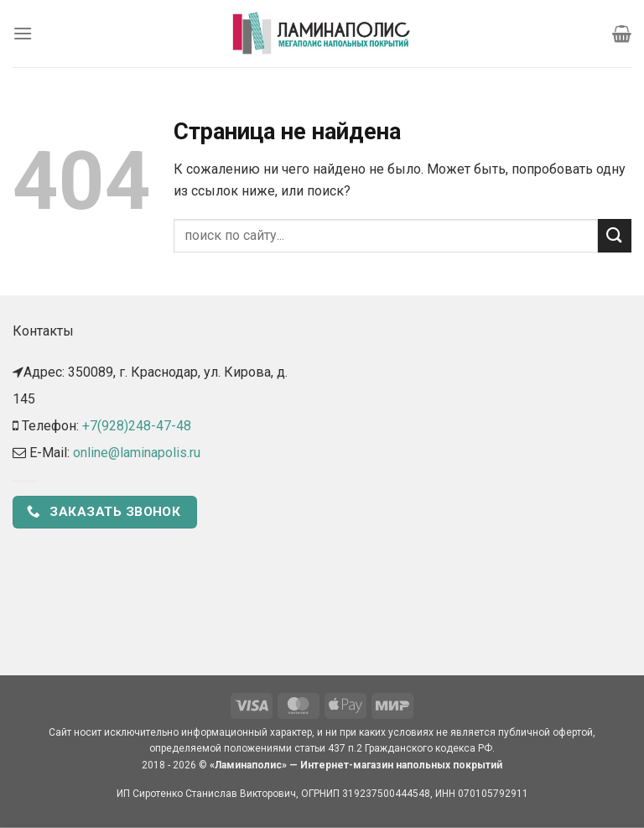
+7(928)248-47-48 (137, 426)
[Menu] (23, 33)
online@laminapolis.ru (137, 453)
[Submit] (615, 235)
